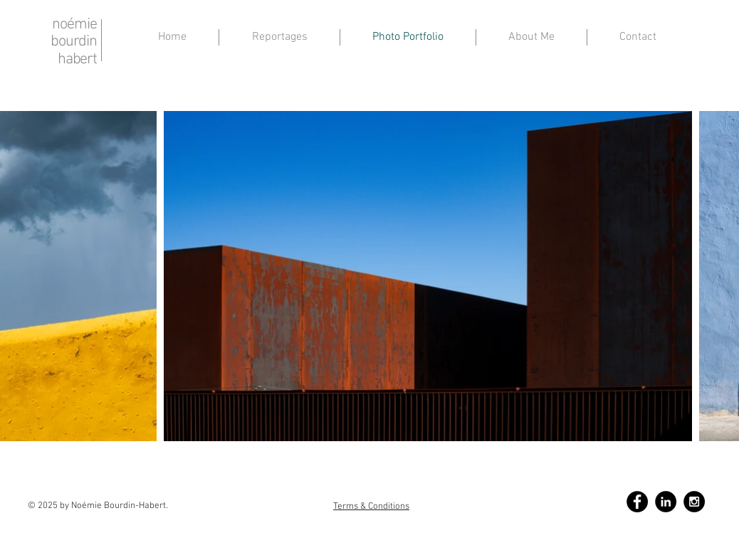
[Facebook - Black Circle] (637, 502)
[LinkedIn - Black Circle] (666, 502)
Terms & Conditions (371, 507)
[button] (531, 37)
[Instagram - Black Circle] (694, 502)
